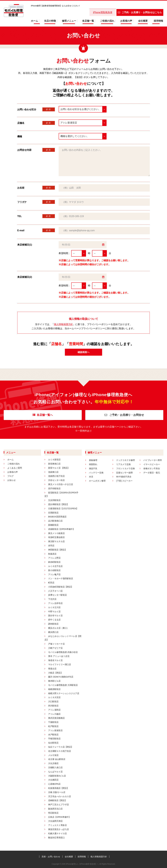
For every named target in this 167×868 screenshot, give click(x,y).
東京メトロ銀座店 (56, 533)
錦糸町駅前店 (54, 562)
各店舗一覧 (88, 21)
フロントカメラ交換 (125, 468)
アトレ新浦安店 (55, 730)
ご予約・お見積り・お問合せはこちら (140, 12)
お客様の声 (126, 21)
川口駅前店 (53, 702)
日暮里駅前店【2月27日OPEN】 (63, 508)
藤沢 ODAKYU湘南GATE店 (61, 677)
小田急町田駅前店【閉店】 (61, 587)
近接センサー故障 (124, 473)
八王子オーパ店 (55, 591)
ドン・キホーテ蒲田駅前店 (61, 578)
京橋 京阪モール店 (57, 792)
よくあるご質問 (15, 468)
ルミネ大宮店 (54, 697)
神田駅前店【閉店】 (57, 550)
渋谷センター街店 (56, 480)
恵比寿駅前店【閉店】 (59, 504)
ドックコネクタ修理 (125, 460)
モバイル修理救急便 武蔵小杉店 (63, 652)
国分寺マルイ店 (55, 616)
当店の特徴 (50, 21)
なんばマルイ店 (55, 772)
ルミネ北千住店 (55, 566)
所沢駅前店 (53, 706)
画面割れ (93, 464)
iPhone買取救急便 (103, 12)
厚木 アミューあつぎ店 (59, 656)
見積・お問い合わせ (51, 857)
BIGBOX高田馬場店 (57, 517)
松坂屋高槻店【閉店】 (59, 788)
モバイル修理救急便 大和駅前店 (63, 685)
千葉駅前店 (53, 722)
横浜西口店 (53, 632)
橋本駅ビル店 (54, 681)
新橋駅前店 (53, 525)
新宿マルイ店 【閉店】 (59, 468)
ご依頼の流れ (107, 21)
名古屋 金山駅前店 (57, 759)
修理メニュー (69, 21)
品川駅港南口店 (55, 521)
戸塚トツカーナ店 (56, 644)
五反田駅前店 (54, 500)
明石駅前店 (53, 813)
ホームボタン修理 (97, 481)
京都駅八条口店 (55, 767)
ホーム (34, 21)
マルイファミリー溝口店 (60, 664)
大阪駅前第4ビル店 (57, 776)
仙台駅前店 (53, 743)
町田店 (51, 583)
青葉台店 (52, 669)
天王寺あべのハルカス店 (60, 796)
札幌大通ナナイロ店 (57, 833)
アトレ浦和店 (54, 710)
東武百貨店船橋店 (56, 718)
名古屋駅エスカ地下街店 (60, 751)
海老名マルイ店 (55, 660)
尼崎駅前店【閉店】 (57, 800)
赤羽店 (51, 546)
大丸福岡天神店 (55, 821)
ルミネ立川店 (54, 607)
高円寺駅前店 (54, 488)
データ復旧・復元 (152, 473)
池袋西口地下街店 (56, 476)
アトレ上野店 (54, 558)
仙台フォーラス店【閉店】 (61, 747)
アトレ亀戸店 (54, 574)
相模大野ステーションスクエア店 (64, 693)
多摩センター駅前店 (57, 595)
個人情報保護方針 (63, 324)
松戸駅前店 (53, 726)
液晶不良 (93, 468)
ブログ (10, 476)
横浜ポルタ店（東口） (59, 628)
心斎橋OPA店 (54, 784)
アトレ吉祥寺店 (55, 603)
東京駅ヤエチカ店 (56, 541)
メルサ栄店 (53, 755)
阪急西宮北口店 (55, 809)
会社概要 (143, 21)
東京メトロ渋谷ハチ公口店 (61, 484)
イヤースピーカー (152, 464)
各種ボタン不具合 (152, 468)
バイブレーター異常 (153, 460)
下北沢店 (52, 599)
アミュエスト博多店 (57, 825)
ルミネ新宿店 (54, 460)
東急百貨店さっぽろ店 (59, 829)
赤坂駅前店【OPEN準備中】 (61, 529)
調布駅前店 (53, 624)
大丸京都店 (53, 763)
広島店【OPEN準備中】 (59, 817)
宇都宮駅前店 (54, 739)
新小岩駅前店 (54, 570)
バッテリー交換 (96, 473)
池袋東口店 (53, 472)
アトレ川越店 (54, 714)
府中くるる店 (54, 620)
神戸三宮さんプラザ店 (59, 805)
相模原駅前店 (54, 689)
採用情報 (158, 21)
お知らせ (12, 480)
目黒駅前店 (53, 513)
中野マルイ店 (54, 612)
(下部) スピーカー (124, 481)
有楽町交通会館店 (56, 537)
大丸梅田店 (53, 780)
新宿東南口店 (54, 464)
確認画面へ (83, 352)
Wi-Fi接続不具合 (124, 477)
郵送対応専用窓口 (56, 838)
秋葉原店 (52, 554)
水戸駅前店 (53, 735)
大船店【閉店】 (55, 673)
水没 (91, 477)
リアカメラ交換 (123, 464)
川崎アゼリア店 (55, 648)
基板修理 (93, 460)
